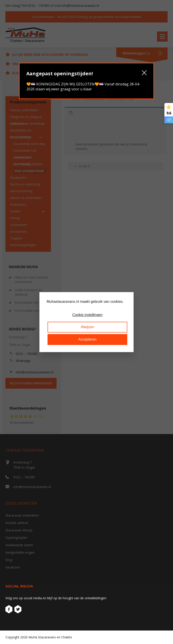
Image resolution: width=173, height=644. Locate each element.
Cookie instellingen (87, 315)
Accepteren (88, 339)
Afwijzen (87, 327)
